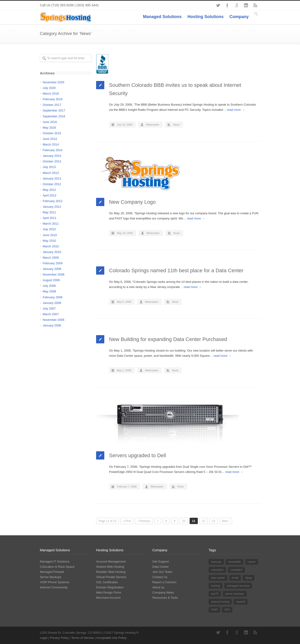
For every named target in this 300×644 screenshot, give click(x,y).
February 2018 (53, 99)
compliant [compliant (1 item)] (236, 570)
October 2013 (52, 161)
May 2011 (49, 212)
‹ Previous (144, 521)
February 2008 (53, 297)
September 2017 (54, 110)
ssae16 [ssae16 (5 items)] (241, 602)
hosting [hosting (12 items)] (216, 586)
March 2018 (51, 94)
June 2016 (50, 122)
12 (204, 521)
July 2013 (49, 167)
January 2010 (52, 252)
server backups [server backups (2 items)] (235, 594)
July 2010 (49, 229)
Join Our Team (162, 572)
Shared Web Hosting (110, 567)
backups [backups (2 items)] (216, 562)
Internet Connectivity (54, 587)
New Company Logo (132, 202)
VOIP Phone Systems (55, 582)
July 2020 (49, 88)
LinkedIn (246, 5)
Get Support (161, 562)
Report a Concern (164, 582)
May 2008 (49, 291)
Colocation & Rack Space (57, 567)
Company (239, 17)
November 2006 (54, 320)
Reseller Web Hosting (111, 572)
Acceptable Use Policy (111, 638)
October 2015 (52, 133)
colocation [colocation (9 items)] (217, 570)
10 (184, 521)
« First (127, 521)
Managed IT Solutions (55, 562)
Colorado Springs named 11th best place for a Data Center (176, 270)
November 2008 (54, 274)
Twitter (218, 5)
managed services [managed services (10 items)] (238, 586)
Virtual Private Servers (111, 577)
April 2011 (50, 218)
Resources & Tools (165, 598)
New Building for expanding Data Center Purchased (168, 339)
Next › (226, 521)
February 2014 (53, 150)
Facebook (227, 5)
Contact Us (160, 577)
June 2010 (50, 235)
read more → (236, 110)
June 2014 (50, 139)
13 (213, 521)
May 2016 (49, 128)
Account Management (111, 562)
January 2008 (52, 303)
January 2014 (52, 156)
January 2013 (52, 178)
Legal (44, 638)
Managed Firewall (52, 572)
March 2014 (51, 144)
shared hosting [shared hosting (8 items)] (220, 602)
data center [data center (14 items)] (218, 578)
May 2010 (49, 241)
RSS (255, 5)
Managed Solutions (162, 17)
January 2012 (52, 207)
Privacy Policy (59, 638)
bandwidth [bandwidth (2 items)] (234, 562)
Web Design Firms (109, 592)
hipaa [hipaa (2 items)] (249, 578)
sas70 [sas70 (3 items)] (215, 594)
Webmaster (153, 125)
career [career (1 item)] (252, 562)
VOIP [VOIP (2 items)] (214, 610)
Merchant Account (108, 598)
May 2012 (49, 190)
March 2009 (51, 258)
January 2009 (52, 269)
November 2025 (54, 82)
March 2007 (51, 314)
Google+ (237, 5)
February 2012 (53, 201)
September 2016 (54, 116)
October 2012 (52, 184)
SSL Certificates (107, 582)
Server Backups (51, 577)
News (176, 125)
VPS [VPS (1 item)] (227, 610)
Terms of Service (83, 638)
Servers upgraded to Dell (137, 455)
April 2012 (50, 195)
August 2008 (51, 280)
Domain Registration (110, 587)
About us (158, 587)
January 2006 (52, 325)
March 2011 (51, 224)
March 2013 (51, 173)
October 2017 (52, 105)
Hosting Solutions (206, 17)
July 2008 (49, 286)
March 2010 (51, 246)
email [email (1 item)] (235, 578)
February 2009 (53, 263)
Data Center (161, 567)
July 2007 (49, 309)
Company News (163, 592)
